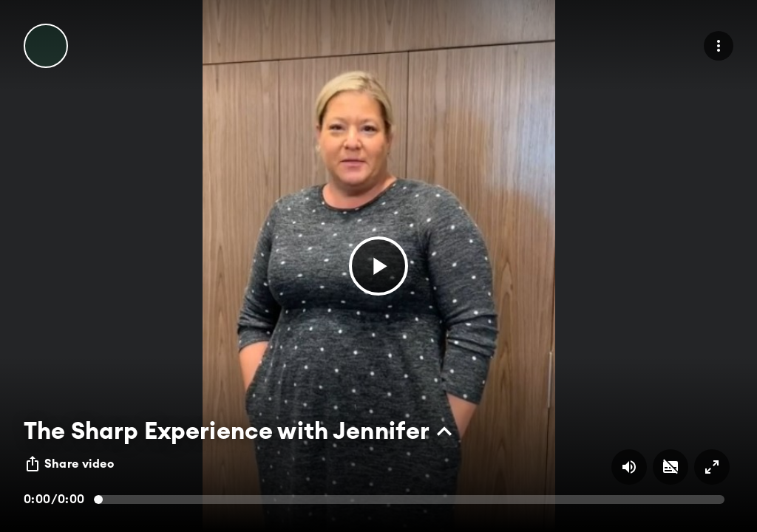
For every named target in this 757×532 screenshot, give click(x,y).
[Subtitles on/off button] (671, 467)
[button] (378, 266)
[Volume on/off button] (629, 467)
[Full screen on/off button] (712, 467)
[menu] (719, 46)
